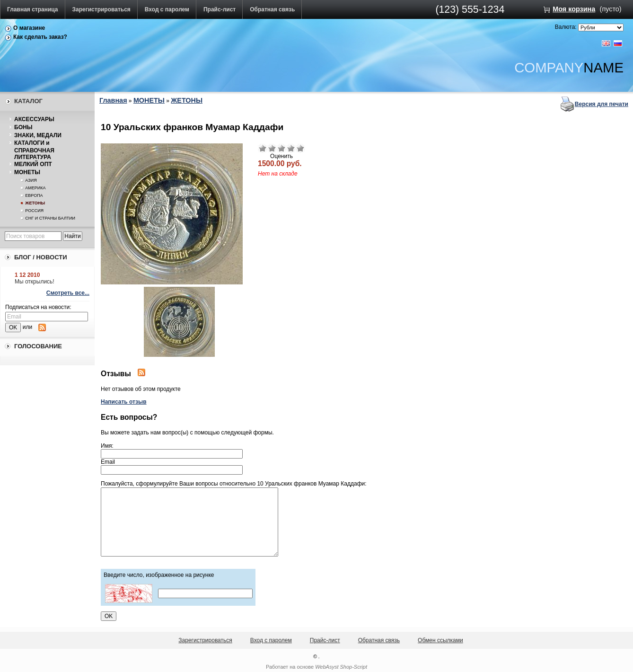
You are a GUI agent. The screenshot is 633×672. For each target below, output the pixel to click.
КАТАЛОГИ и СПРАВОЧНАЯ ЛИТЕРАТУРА (34, 150)
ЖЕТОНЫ (35, 203)
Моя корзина (574, 9)
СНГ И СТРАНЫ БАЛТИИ (50, 218)
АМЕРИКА (35, 188)
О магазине (29, 28)
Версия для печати (602, 104)
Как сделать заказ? (40, 37)
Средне (281, 148)
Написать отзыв (124, 402)
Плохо (272, 148)
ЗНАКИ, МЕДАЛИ (38, 135)
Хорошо (291, 148)
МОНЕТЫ (27, 172)
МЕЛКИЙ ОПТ (33, 164)
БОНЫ (23, 127)
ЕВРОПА (34, 195)
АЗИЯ (31, 180)
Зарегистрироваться (101, 9)
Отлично (300, 148)
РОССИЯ (34, 211)
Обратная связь (272, 9)
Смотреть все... (68, 293)
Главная (113, 100)
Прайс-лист (220, 9)
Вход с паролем (167, 9)
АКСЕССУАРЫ (34, 119)
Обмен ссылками (440, 640)
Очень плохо (263, 148)
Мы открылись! (35, 282)
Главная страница (33, 9)
